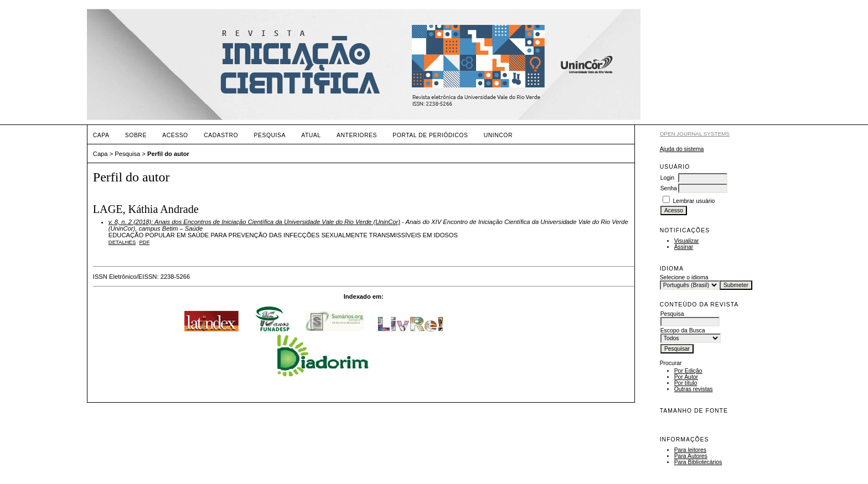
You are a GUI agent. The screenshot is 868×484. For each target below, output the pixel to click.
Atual (311, 135)
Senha (669, 188)
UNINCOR (498, 135)
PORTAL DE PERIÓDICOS (430, 135)
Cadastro (221, 135)
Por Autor (686, 377)
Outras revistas (694, 389)
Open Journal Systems (695, 134)
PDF (144, 242)
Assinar (684, 247)
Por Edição (688, 371)
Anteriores (357, 135)
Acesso (175, 135)
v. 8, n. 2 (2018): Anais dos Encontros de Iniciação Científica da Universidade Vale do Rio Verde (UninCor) (254, 222)
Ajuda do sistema (682, 149)
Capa (101, 135)
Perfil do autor (168, 154)
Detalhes (122, 242)
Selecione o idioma (684, 277)
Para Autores (691, 456)
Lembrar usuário (694, 201)
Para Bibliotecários (698, 462)
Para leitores (690, 450)
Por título (686, 383)
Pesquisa (270, 135)
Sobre (136, 135)
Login (667, 178)
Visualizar (687, 241)
